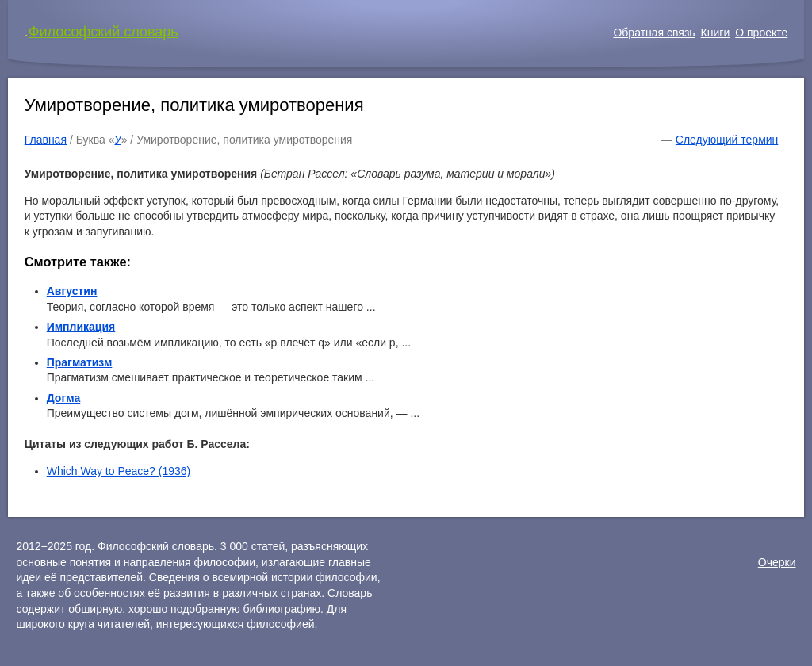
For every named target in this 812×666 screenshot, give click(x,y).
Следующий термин (727, 140)
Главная (46, 140)
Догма (64, 398)
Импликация (81, 327)
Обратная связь (654, 33)
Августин (72, 291)
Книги (716, 33)
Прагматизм (80, 362)
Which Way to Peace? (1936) (119, 471)
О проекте (761, 33)
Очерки (777, 562)
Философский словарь (103, 32)
